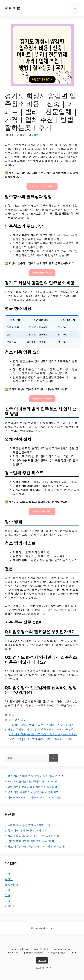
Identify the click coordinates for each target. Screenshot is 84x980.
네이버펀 (13, 8)
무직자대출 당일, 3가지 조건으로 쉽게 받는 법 (32, 836)
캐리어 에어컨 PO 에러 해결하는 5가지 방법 (31, 787)
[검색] (53, 758)
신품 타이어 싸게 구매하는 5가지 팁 (26, 830)
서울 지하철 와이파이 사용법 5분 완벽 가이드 (32, 792)
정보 (7, 895)
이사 (7, 890)
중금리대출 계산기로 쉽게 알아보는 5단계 (30, 841)
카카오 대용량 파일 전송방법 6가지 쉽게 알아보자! (35, 846)
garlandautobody (33, 953)
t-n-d (73, 953)
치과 (12, 715)
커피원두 (10, 906)
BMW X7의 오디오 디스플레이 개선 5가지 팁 (31, 781)
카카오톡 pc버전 (57, 953)
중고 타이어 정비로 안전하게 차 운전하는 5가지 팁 (35, 776)
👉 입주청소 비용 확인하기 (42, 399)
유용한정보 (11, 885)
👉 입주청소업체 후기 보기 (42, 273)
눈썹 (7, 874)
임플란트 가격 (41, 949)
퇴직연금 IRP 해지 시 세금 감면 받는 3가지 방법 (33, 797)
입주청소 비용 (17, 720)
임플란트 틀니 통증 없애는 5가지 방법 (27, 825)
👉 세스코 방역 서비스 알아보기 (42, 186)
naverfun (13, 953)
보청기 (9, 879)
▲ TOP (42, 960)
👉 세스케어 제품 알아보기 (42, 511)
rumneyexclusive (19, 949)
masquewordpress (64, 949)
